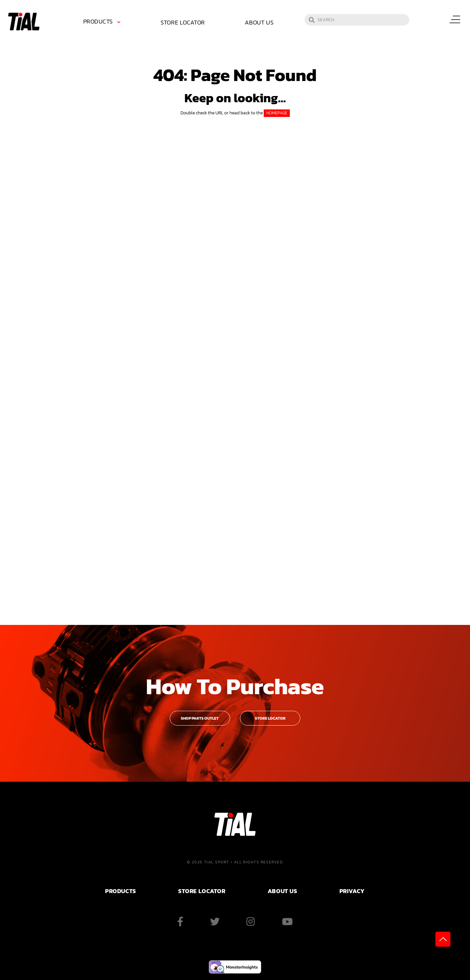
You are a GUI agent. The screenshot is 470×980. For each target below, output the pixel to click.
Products (98, 21)
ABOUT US (282, 891)
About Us (259, 22)
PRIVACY (352, 891)
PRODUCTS (120, 891)
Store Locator (183, 22)
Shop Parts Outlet (200, 718)
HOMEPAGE (277, 113)
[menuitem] (103, 23)
